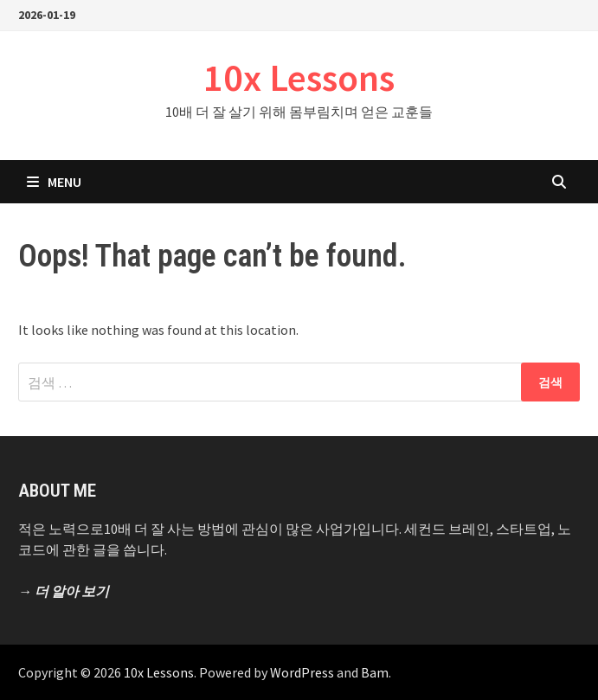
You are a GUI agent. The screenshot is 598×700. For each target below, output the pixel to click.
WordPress (302, 672)
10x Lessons (299, 77)
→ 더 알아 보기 (64, 591)
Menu (54, 182)
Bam (375, 672)
